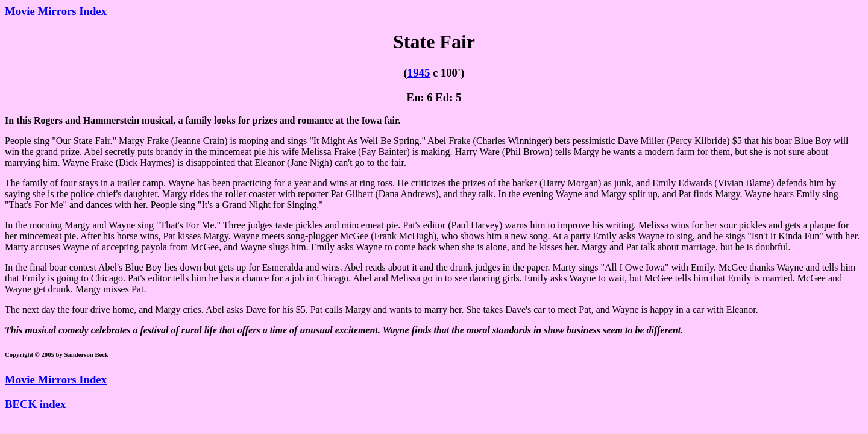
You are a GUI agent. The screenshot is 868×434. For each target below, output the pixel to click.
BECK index (35, 404)
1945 (419, 73)
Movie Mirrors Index (56, 11)
